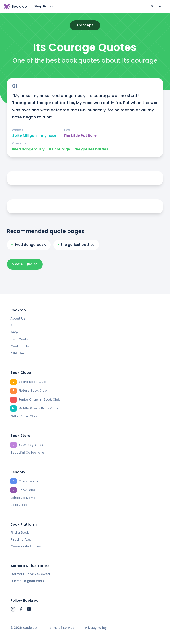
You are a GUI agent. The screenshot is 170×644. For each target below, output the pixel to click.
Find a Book (20, 532)
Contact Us (20, 346)
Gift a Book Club (24, 416)
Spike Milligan (24, 136)
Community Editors (26, 546)
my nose (49, 136)
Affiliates (18, 353)
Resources (19, 505)
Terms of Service (61, 628)
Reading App (21, 539)
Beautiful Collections (27, 453)
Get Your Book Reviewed (30, 574)
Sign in (156, 6)
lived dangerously (28, 149)
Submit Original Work (27, 581)
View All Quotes (25, 264)
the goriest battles (91, 149)
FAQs (14, 332)
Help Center (20, 339)
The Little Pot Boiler (81, 136)
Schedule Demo (23, 498)
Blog (14, 325)
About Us (18, 318)
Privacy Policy (96, 628)
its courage (60, 149)
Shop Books (44, 6)
